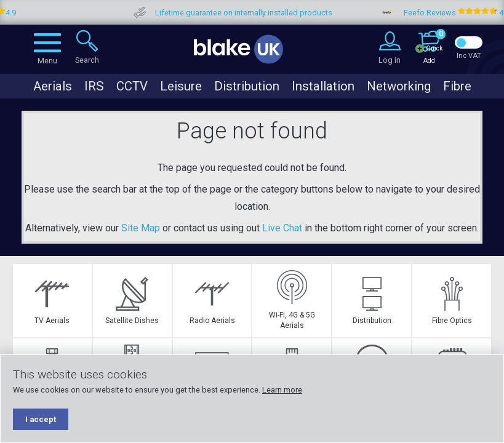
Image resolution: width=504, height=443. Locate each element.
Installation (323, 86)
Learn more (282, 390)
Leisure (181, 86)
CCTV (132, 86)
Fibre (457, 86)
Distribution (247, 86)
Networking (399, 86)
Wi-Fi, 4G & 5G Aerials (292, 300)
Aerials (53, 86)
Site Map (141, 228)
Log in (390, 60)
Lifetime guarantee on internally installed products (265, 13)
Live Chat (282, 228)
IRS (94, 86)
